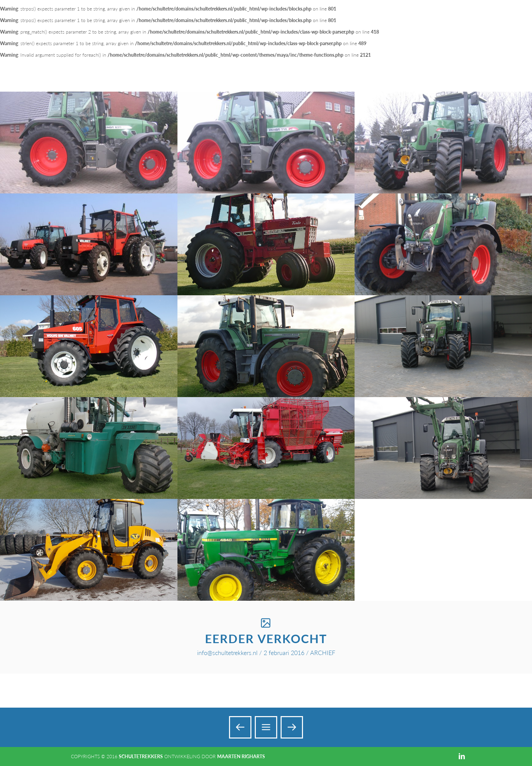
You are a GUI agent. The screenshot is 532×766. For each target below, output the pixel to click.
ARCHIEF (323, 653)
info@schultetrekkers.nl (227, 653)
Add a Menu (512, 13)
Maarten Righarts (241, 756)
